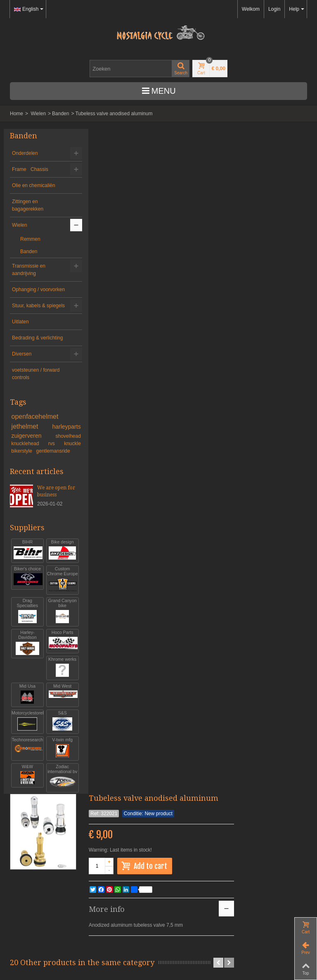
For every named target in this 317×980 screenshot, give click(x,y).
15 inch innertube (278, 371)
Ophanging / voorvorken (25, 293)
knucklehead (27, 466)
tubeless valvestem (115, 371)
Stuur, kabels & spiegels (29, 317)
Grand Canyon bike (58, 638)
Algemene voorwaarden (36, 928)
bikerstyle (22, 473)
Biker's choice (26, 599)
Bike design (58, 572)
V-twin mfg (58, 775)
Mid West (58, 721)
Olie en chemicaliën (34, 185)
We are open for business (52, 514)
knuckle (65, 466)
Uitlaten (20, 337)
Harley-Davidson (26, 670)
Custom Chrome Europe (58, 604)
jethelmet (27, 449)
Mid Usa (26, 721)
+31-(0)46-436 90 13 (33, 891)
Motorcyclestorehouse (26, 748)
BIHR (26, 572)
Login (274, 9)
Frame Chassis (30, 169)
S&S (58, 748)
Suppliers (27, 550)
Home (17, 114)
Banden (60, 114)
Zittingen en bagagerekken (28, 205)
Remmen (30, 239)
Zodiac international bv (58, 807)
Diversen (22, 376)
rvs (49, 466)
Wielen (38, 114)
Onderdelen (25, 153)
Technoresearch (26, 775)
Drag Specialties (26, 638)
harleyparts (59, 449)
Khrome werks (57, 694)
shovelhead (61, 458)
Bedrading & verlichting (26, 356)
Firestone (223, 368)
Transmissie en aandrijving (29, 270)
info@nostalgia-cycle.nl (35, 898)
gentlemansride (53, 473)
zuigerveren (28, 458)
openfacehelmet (35, 439)
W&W (26, 802)
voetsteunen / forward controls (36, 396)
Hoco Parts (58, 668)
